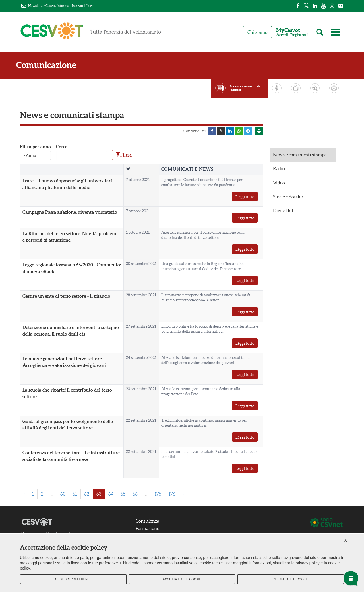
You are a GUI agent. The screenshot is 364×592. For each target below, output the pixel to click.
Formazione (148, 529)
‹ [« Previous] (24, 494)
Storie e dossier (288, 197)
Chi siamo (257, 32)
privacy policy (308, 564)
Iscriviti (77, 6)
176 (172, 494)
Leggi (90, 6)
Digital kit (283, 211)
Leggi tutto (245, 197)
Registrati (299, 35)
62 (87, 494)
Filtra (124, 155)
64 (111, 494)
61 (75, 494)
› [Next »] (183, 494)
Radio (279, 169)
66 (135, 494)
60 (63, 494)
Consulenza (148, 521)
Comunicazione (50, 65)
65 (123, 494)
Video (279, 183)
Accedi (282, 35)
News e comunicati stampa (245, 88)
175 (158, 494)
